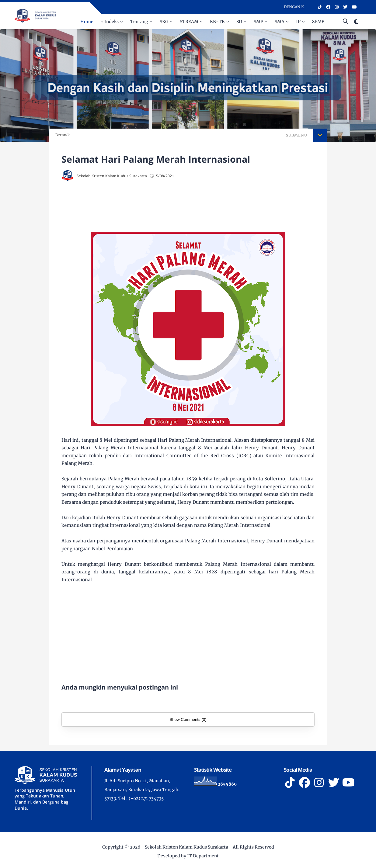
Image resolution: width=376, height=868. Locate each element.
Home (87, 22)
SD (239, 22)
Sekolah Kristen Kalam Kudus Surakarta (186, 847)
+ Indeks (110, 22)
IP (298, 22)
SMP (258, 22)
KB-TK (217, 22)
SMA (280, 22)
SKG (164, 22)
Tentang (139, 22)
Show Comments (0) (188, 719)
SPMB (318, 22)
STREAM (189, 22)
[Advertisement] (200, 207)
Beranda (63, 135)
